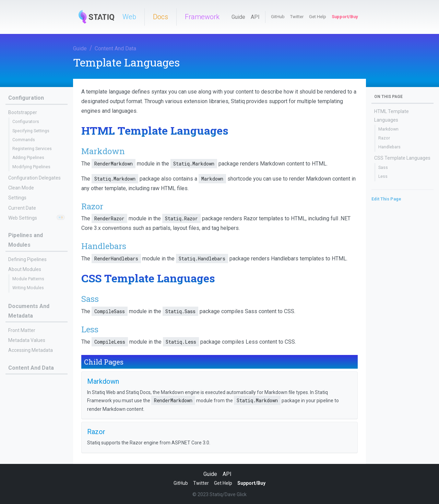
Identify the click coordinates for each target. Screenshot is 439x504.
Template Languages (32, 382)
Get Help (318, 17)
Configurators (26, 122)
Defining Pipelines (27, 259)
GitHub (278, 17)
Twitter (297, 17)
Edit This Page (386, 199)
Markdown (22, 392)
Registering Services (32, 149)
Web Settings (23, 218)
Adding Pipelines (28, 158)
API (255, 17)
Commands (24, 140)
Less (383, 176)
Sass (383, 168)
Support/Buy (345, 17)
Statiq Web (22, 449)
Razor (18, 401)
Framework (202, 17)
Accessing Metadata (31, 350)
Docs (161, 17)
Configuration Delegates (34, 178)
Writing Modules (28, 288)
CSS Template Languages (402, 158)
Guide (238, 17)
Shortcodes (21, 421)
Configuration (26, 98)
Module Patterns (28, 279)
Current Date (22, 208)
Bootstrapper (23, 112)
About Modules (25, 269)
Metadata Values (27, 340)
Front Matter (22, 330)
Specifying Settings (31, 131)
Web (129, 17)
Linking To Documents (32, 411)
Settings (17, 198)
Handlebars (389, 147)
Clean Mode (21, 188)
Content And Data (115, 48)
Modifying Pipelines (31, 167)
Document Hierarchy (30, 432)
